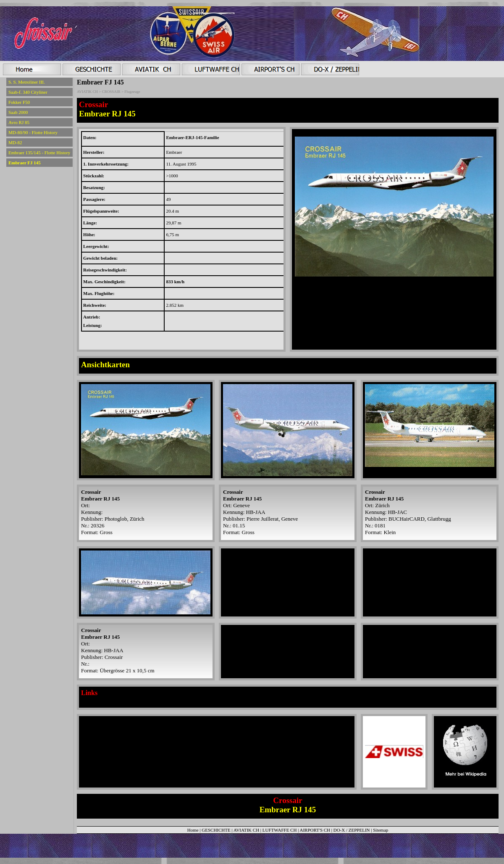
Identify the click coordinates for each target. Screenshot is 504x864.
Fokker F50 (19, 102)
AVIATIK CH (246, 830)
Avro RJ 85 (19, 122)
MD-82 (15, 142)
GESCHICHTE (216, 830)
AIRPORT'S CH (315, 830)
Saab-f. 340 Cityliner (28, 92)
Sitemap (381, 830)
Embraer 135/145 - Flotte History (39, 153)
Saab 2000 (18, 112)
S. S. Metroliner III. (27, 82)
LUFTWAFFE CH (280, 830)
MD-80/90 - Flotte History (33, 132)
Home (193, 830)
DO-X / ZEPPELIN (352, 830)
